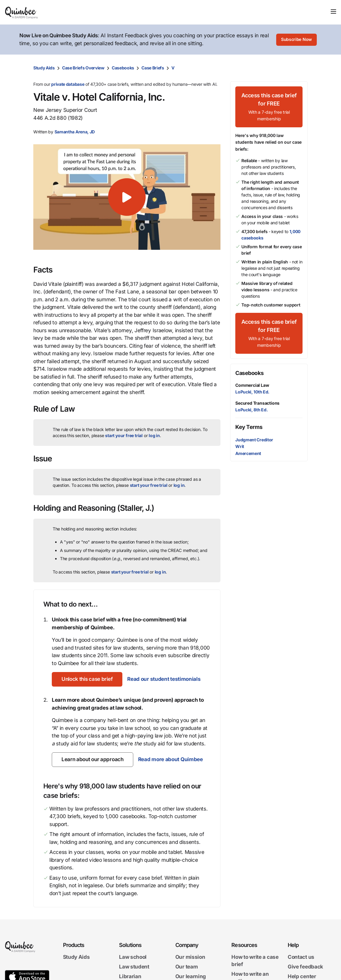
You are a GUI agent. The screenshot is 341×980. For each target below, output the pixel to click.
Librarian (130, 976)
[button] (127, 197)
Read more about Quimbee (170, 759)
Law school (133, 957)
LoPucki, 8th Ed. (252, 410)
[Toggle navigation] (333, 12)
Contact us (301, 957)
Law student (134, 967)
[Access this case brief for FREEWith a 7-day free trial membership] (269, 107)
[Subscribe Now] (296, 40)
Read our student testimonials (164, 679)
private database (68, 84)
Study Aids (44, 68)
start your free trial (124, 435)
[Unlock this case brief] (87, 679)
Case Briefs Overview (83, 68)
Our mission (190, 957)
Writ (240, 446)
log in (154, 435)
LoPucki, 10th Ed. (252, 392)
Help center (302, 976)
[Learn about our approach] (93, 760)
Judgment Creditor (254, 440)
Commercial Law (252, 385)
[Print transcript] (302, 68)
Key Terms (249, 427)
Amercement (248, 453)
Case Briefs (153, 68)
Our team (187, 967)
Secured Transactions (257, 403)
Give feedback (305, 967)
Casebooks (123, 68)
